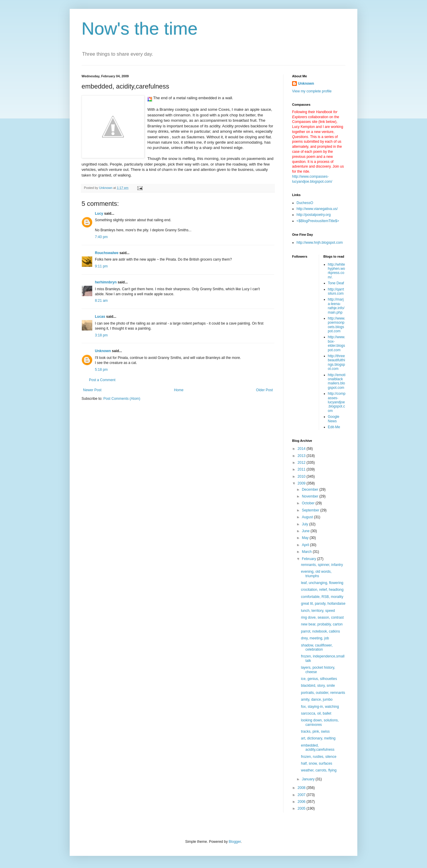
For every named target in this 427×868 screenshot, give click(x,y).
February (309, 559)
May (306, 538)
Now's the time (140, 29)
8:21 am (101, 301)
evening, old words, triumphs (316, 574)
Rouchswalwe (107, 253)
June (306, 531)
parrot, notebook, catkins (320, 631)
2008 (302, 788)
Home (179, 390)
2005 (302, 808)
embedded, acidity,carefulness (318, 747)
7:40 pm (101, 237)
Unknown (103, 351)
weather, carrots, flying (319, 770)
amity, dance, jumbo (317, 699)
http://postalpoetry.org (314, 215)
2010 (302, 476)
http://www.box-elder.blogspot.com (337, 343)
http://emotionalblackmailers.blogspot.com (337, 381)
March (307, 552)
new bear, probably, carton (322, 624)
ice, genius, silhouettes (319, 679)
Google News (334, 419)
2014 (302, 449)
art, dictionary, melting (318, 738)
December (311, 490)
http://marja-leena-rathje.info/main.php (336, 306)
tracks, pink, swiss (315, 731)
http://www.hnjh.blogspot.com (320, 243)
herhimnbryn (106, 282)
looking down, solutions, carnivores (320, 722)
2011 (302, 469)
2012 (302, 463)
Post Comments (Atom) (122, 399)
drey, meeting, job (315, 638)
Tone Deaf (336, 283)
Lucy (99, 214)
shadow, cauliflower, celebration (317, 647)
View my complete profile (312, 91)
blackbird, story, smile (318, 686)
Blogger (235, 842)
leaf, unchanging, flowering (322, 583)
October (309, 503)
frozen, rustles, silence (319, 757)
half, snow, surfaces (317, 763)
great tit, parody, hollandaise (323, 604)
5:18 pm (101, 370)
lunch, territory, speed (318, 611)
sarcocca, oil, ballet (316, 713)
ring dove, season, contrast (322, 617)
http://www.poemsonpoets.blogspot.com (337, 325)
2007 (302, 795)
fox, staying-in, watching (320, 707)
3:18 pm (101, 335)
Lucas (100, 317)
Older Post (264, 390)
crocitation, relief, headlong (322, 590)
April (306, 545)
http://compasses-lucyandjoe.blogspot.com (337, 402)
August (308, 517)
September (311, 510)
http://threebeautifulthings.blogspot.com (337, 362)
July (306, 524)
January (309, 779)
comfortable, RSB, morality (322, 597)
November (311, 496)
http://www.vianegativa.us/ (317, 209)
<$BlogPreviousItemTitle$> (318, 221)
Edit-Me (334, 427)
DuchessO (305, 203)
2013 (302, 456)
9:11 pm (101, 266)
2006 (302, 802)
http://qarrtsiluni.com (336, 291)
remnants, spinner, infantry (322, 565)
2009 (302, 483)
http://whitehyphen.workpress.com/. (337, 271)
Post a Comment (102, 380)
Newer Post (92, 390)
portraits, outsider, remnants (323, 693)
